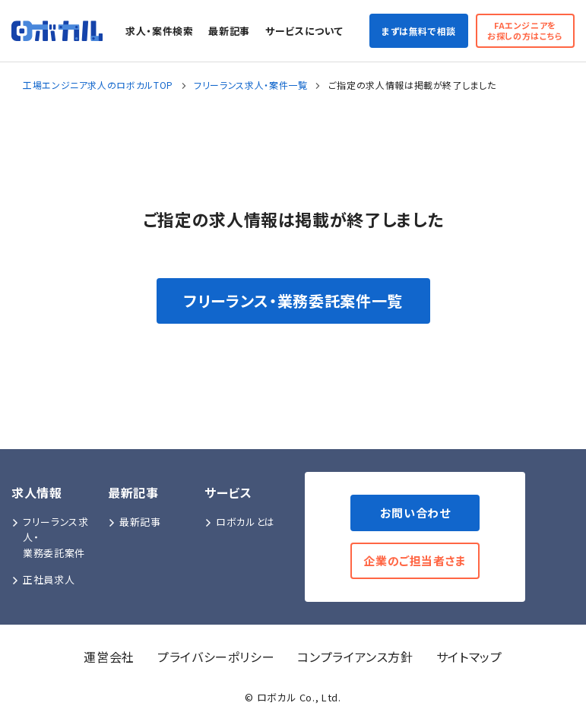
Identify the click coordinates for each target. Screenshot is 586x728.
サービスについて (304, 31)
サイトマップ (469, 657)
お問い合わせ (415, 513)
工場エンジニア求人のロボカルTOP (98, 85)
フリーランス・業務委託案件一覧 (293, 301)
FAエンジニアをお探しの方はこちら (525, 30)
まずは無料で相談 (419, 31)
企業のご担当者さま (415, 560)
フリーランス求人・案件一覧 (250, 85)
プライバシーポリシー (216, 657)
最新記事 (229, 31)
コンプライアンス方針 (355, 657)
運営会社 (109, 657)
